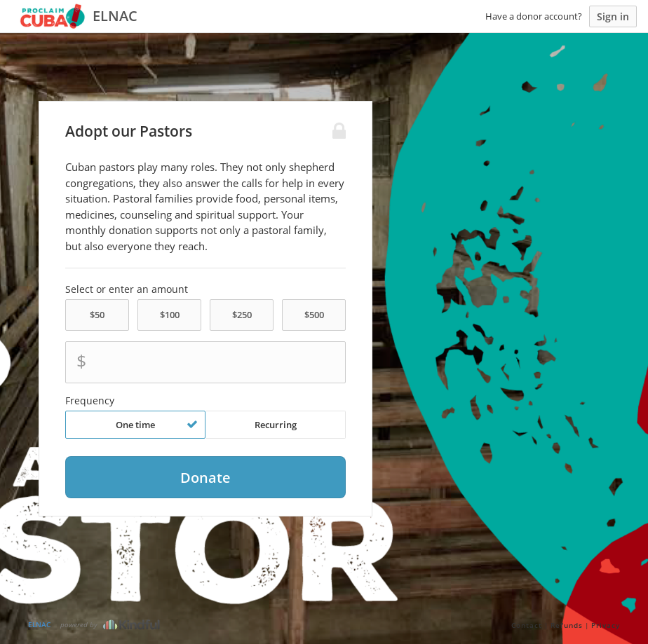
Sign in (613, 16)
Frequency (90, 401)
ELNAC (39, 624)
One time (157, 425)
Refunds (567, 625)
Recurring (276, 425)
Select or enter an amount (127, 289)
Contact (527, 625)
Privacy (606, 625)
